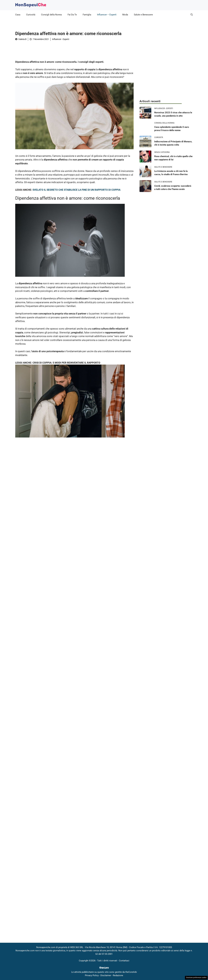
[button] (192, 15)
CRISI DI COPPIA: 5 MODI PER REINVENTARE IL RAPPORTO (66, 363)
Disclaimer (106, 975)
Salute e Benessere (143, 15)
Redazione (118, 975)
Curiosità (31, 15)
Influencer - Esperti (61, 39)
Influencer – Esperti (107, 15)
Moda (125, 15)
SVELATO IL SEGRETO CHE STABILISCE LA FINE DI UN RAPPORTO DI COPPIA (76, 190)
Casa (18, 15)
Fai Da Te (72, 15)
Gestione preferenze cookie (196, 978)
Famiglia (87, 15)
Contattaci (124, 961)
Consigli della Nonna (51, 15)
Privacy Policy (92, 975)
